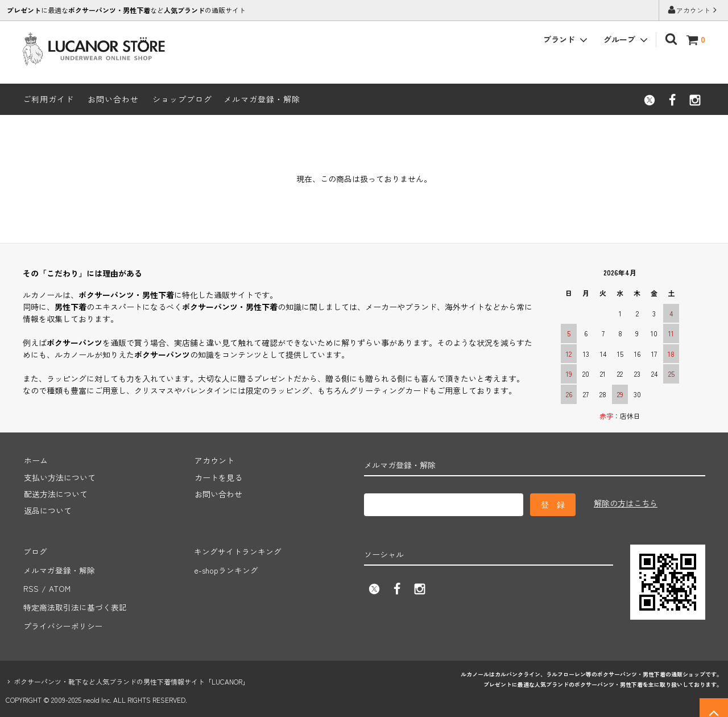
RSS (30, 584)
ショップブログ (182, 99)
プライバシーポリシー (63, 617)
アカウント (693, 10)
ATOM (58, 584)
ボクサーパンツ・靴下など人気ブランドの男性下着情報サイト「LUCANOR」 (131, 672)
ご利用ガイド (48, 99)
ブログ (35, 550)
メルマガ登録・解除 (262, 99)
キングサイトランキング (237, 550)
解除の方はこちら (626, 503)
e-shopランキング (226, 567)
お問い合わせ (113, 99)
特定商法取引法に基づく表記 (75, 600)
